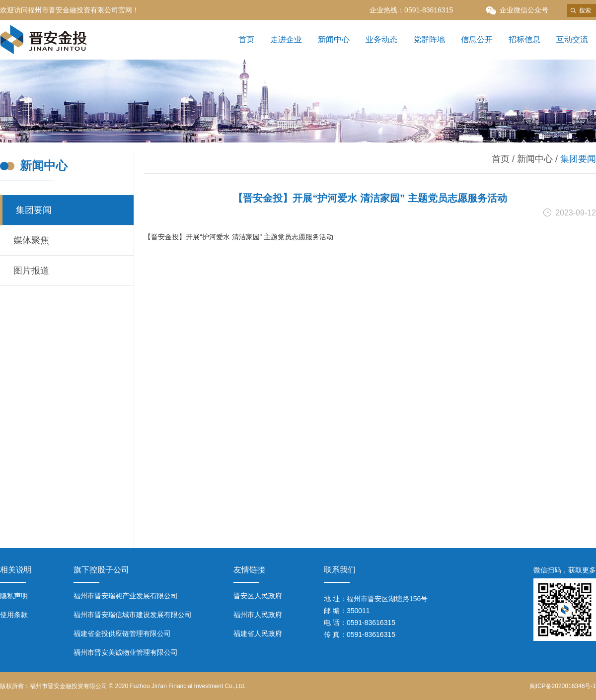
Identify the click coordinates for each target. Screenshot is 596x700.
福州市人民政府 (258, 615)
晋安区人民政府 (258, 596)
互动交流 (572, 39)
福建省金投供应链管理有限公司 (122, 633)
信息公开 (477, 39)
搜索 (585, 10)
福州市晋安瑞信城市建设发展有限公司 (133, 615)
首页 (246, 39)
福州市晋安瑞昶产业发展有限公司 (126, 596)
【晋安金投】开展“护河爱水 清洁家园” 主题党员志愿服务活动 (240, 237)
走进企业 (286, 39)
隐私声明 (14, 596)
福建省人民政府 (258, 633)
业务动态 (381, 39)
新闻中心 (334, 39)
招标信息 (524, 39)
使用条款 (14, 615)
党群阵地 (429, 39)
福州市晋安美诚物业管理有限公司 (126, 652)
